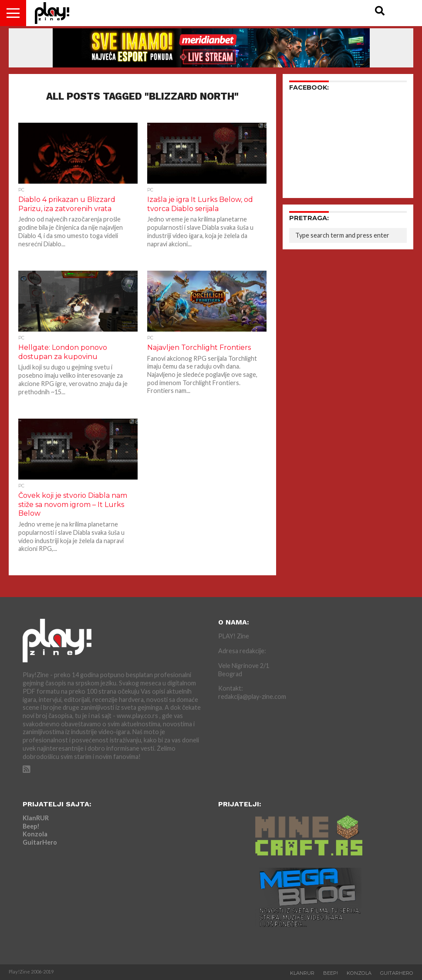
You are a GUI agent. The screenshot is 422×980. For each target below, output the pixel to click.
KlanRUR (36, 818)
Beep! (31, 826)
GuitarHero (40, 842)
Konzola (35, 834)
